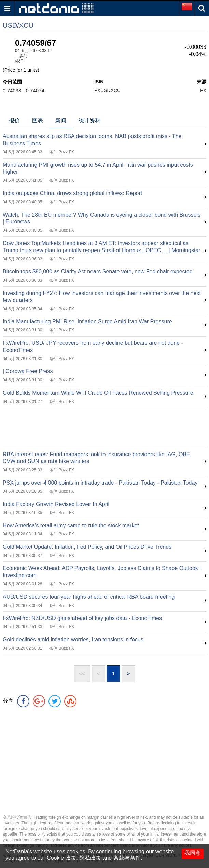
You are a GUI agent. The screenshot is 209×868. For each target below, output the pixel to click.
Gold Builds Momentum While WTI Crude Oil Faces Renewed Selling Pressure (98, 393)
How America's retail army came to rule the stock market (71, 525)
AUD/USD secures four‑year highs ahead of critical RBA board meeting (89, 597)
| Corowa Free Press (28, 371)
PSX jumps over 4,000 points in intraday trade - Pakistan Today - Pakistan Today (100, 483)
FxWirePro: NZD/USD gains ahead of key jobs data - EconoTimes (82, 618)
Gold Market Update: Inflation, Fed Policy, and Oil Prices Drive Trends (87, 547)
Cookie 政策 (61, 858)
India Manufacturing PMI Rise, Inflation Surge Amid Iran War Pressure (87, 321)
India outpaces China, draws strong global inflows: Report (72, 193)
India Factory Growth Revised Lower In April (56, 504)
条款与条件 (127, 858)
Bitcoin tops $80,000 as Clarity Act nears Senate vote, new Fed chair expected (98, 272)
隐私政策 (90, 858)
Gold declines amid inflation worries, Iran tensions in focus (73, 640)
